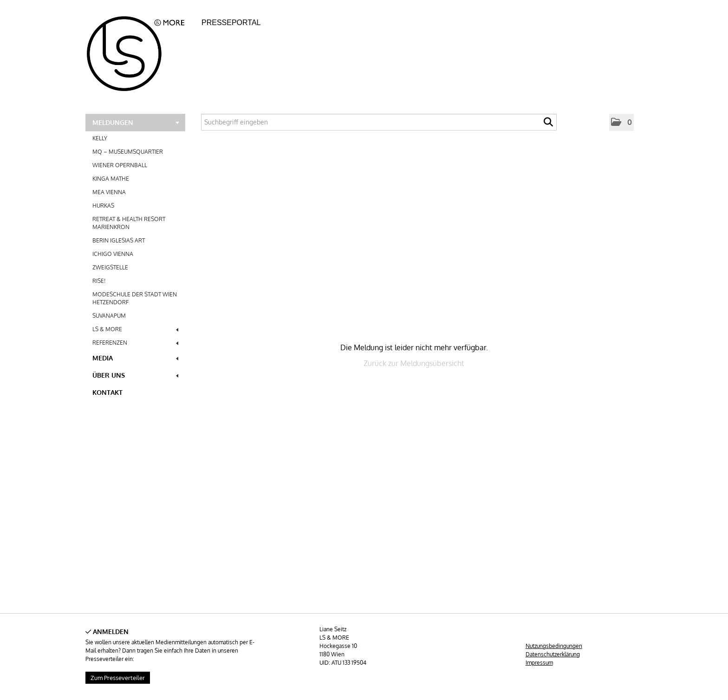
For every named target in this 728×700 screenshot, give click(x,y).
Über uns (135, 375)
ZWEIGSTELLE (110, 267)
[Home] (141, 51)
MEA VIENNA (109, 192)
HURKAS (103, 206)
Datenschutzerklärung (553, 654)
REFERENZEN (135, 343)
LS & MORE (135, 329)
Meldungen (136, 122)
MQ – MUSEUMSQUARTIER (128, 152)
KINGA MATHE (111, 179)
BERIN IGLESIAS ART (119, 240)
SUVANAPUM (109, 316)
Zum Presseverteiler (118, 678)
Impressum (539, 663)
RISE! (99, 281)
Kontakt (107, 392)
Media (135, 358)
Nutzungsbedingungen (554, 646)
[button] (621, 122)
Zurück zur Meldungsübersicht (414, 363)
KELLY (100, 138)
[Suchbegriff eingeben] (379, 122)
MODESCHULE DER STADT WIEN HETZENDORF (135, 298)
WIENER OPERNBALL (120, 165)
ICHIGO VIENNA (113, 254)
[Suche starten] (548, 124)
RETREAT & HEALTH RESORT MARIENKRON (129, 223)
